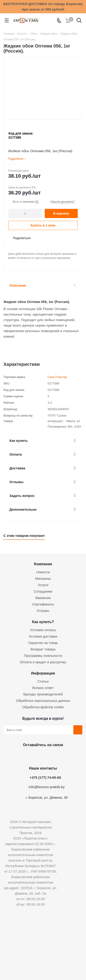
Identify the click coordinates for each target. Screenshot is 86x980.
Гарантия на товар (43, 643)
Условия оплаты (43, 630)
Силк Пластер (57, 377)
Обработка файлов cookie (43, 707)
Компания (43, 564)
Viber (65, 756)
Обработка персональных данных (43, 701)
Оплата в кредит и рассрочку (43, 662)
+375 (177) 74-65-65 (45, 777)
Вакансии (43, 598)
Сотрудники (43, 591)
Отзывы (43, 611)
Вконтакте (19, 756)
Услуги (43, 585)
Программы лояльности (43, 656)
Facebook (31, 756)
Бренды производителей (43, 694)
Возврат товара (43, 649)
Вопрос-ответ (43, 688)
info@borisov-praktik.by (47, 787)
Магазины (43, 578)
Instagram (42, 756)
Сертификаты (43, 604)
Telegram (53, 756)
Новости (43, 572)
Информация (43, 673)
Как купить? (43, 622)
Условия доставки (43, 636)
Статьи (43, 681)
